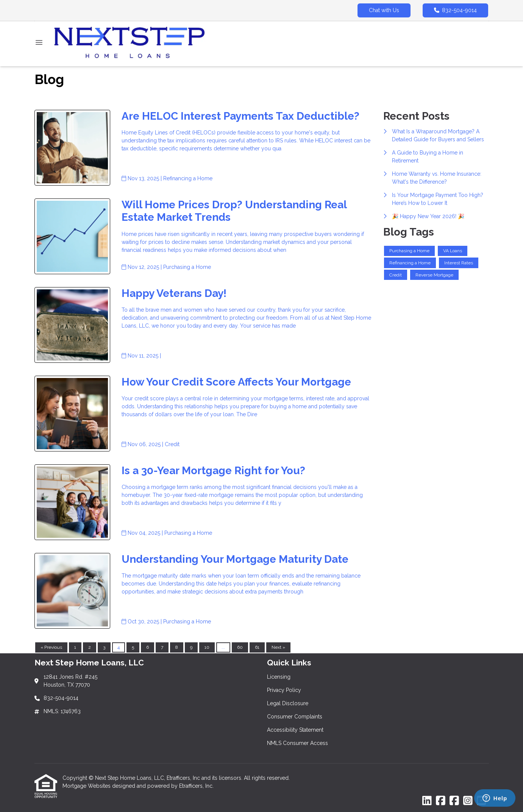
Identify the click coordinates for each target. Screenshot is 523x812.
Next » (278, 647)
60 (240, 647)
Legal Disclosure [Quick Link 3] (288, 703)
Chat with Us (384, 10)
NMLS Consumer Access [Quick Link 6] (297, 743)
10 (207, 647)
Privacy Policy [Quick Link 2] (284, 690)
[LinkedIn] (427, 801)
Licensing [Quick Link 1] (279, 677)
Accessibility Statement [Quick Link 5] (295, 730)
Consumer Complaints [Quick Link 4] (295, 717)
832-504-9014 (455, 10)
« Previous (51, 647)
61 (257, 647)
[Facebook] (441, 801)
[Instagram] (468, 801)
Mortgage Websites (87, 786)
